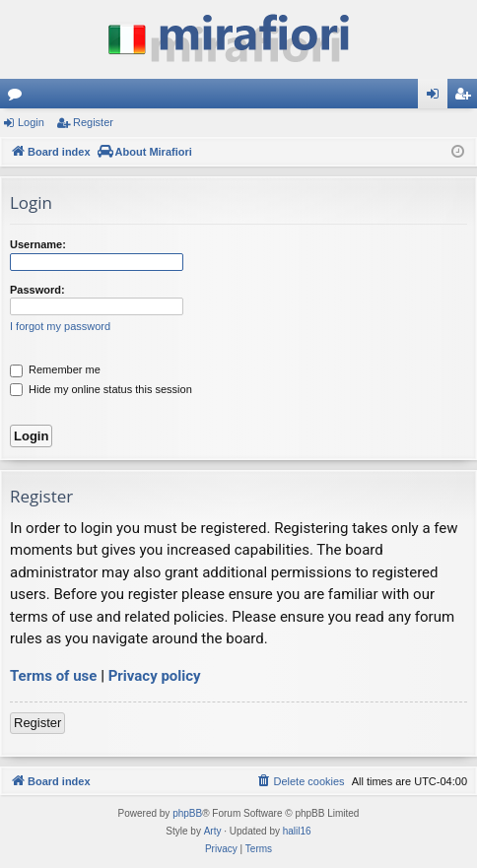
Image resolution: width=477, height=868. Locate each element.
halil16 (297, 831)
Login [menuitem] (437, 98)
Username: (38, 244)
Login (31, 122)
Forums (19, 98)
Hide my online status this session (101, 389)
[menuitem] (300, 781)
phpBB (187, 813)
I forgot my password (60, 326)
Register (93, 122)
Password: (37, 290)
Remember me (55, 369)
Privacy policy (155, 676)
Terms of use (53, 676)
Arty (213, 831)
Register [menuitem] (467, 98)
